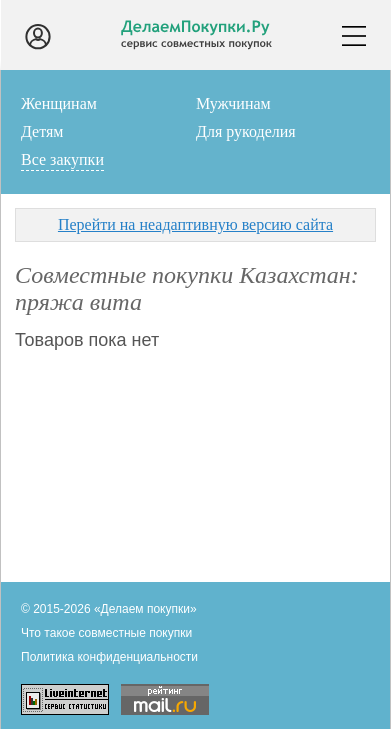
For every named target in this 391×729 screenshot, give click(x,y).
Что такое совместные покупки (106, 633)
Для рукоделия (246, 131)
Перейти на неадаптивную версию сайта (195, 224)
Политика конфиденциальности (109, 657)
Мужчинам (233, 103)
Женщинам (59, 103)
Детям (42, 131)
